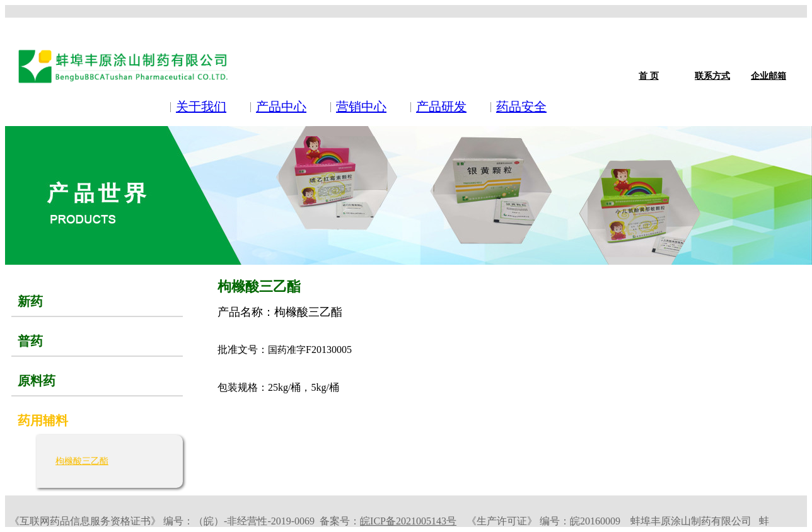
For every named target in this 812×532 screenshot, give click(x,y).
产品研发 (441, 107)
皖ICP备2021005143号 (408, 521)
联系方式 (712, 76)
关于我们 (201, 107)
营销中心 (361, 107)
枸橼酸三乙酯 (82, 461)
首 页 (649, 76)
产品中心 (281, 107)
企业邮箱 (768, 76)
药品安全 (521, 107)
